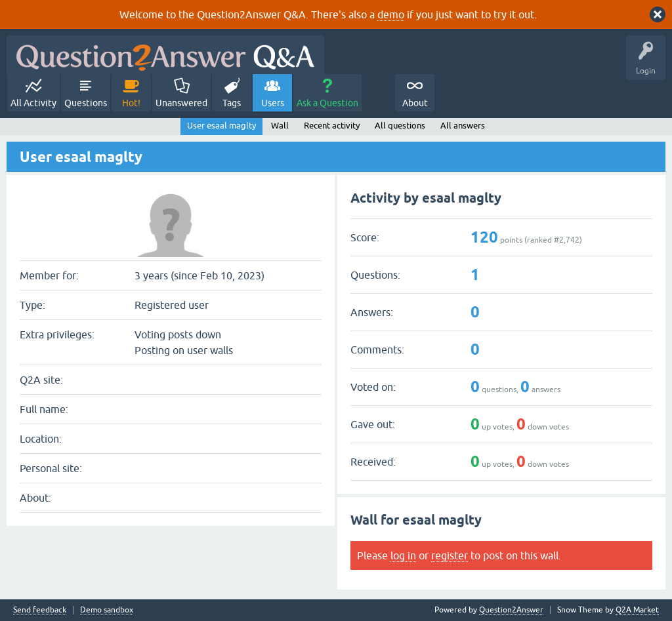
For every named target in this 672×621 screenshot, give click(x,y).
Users (273, 103)
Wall (280, 126)
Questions (86, 103)
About (415, 103)
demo (391, 14)
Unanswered (181, 103)
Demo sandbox (107, 610)
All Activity (33, 103)
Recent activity (332, 126)
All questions (400, 126)
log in (403, 555)
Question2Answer (511, 610)
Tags (232, 103)
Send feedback (40, 610)
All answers (463, 126)
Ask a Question (327, 103)
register (450, 555)
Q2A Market (637, 610)
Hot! (131, 103)
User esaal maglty (221, 126)
